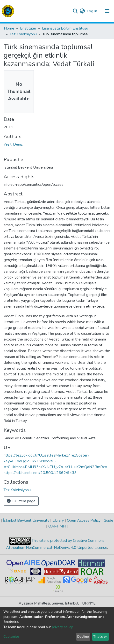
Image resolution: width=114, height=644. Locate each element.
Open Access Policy (84, 520)
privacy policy (62, 627)
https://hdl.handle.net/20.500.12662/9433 (40, 473)
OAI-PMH (57, 526)
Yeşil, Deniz (13, 144)
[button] (82, 11)
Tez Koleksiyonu (23, 34)
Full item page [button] (21, 501)
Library (58, 520)
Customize (11, 637)
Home (9, 28)
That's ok (100, 637)
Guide (108, 520)
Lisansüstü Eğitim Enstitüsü (65, 28)
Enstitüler (28, 28)
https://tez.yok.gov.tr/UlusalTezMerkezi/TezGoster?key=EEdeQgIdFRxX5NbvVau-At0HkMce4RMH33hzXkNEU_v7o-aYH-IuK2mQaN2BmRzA (56, 461)
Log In (92, 11)
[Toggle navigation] (107, 11)
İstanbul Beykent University (26, 520)
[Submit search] (75, 11)
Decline (83, 637)
